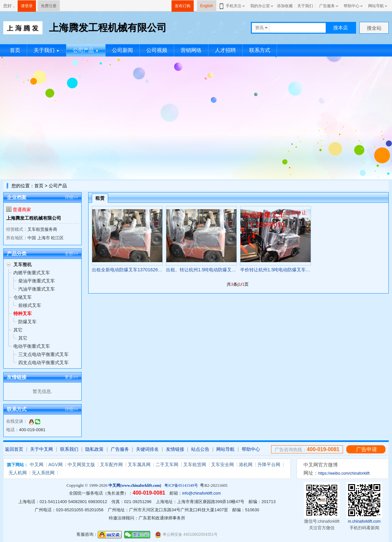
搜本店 (341, 28)
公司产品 (86, 50)
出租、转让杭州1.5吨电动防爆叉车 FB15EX (210, 270)
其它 (18, 330)
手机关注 (232, 6)
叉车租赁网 (195, 465)
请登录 (27, 6)
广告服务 (327, 6)
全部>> (71, 254)
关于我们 (305, 6)
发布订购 (183, 6)
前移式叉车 (30, 305)
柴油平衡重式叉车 (37, 281)
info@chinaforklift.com (202, 493)
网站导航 (376, 6)
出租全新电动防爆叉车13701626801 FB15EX (138, 270)
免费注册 (49, 6)
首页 (15, 50)
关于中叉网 (41, 449)
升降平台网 (269, 465)
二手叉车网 (167, 465)
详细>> (71, 197)
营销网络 (191, 50)
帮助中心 (351, 6)
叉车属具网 (139, 465)
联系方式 (260, 50)
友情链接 (175, 449)
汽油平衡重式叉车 (37, 289)
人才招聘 (225, 50)
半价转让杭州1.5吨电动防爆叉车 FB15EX (282, 270)
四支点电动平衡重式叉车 (43, 363)
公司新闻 (122, 50)
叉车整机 (23, 264)
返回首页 (14, 449)
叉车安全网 (222, 465)
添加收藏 (285, 6)
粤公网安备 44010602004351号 (186, 535)
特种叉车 (23, 313)
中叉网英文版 (81, 465)
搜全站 (374, 28)
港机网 (246, 465)
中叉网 (37, 465)
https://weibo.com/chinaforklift (344, 473)
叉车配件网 (111, 465)
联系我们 (69, 449)
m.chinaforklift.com (364, 521)
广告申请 (367, 449)
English (207, 6)
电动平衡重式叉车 (32, 346)
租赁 (100, 198)
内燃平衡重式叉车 (32, 273)
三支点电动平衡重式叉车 (43, 354)
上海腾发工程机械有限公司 (34, 218)
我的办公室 (260, 6)
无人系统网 (43, 473)
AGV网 (56, 465)
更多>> (71, 377)
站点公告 (200, 449)
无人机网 (18, 473)
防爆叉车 (27, 322)
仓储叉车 (23, 297)
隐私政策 (94, 449)
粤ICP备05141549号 (181, 485)
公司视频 (157, 50)
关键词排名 (147, 449)
